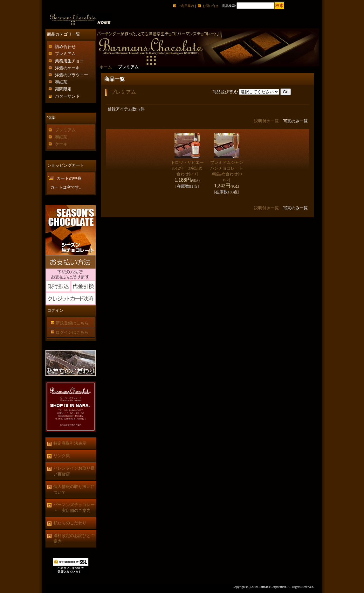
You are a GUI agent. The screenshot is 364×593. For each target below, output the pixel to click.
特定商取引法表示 (70, 443)
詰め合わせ (65, 47)
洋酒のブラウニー (72, 75)
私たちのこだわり (70, 523)
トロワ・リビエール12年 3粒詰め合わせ (187, 168)
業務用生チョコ (69, 61)
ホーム (106, 67)
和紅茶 (61, 82)
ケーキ (61, 144)
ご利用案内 (186, 6)
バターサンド (67, 96)
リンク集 (62, 456)
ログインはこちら (72, 332)
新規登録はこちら (72, 323)
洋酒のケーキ (67, 68)
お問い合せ (210, 6)
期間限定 (63, 89)
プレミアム (65, 54)
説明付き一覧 (266, 121)
